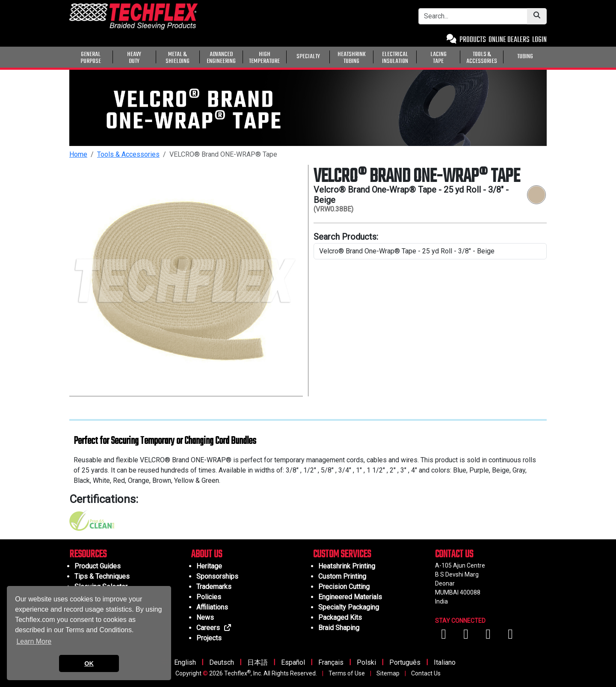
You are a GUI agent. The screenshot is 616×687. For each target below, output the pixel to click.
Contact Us (426, 673)
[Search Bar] (473, 16)
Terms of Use (347, 673)
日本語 (258, 662)
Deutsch (222, 662)
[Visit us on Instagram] (489, 636)
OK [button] (89, 663)
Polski (366, 662)
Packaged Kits (340, 617)
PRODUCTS (473, 40)
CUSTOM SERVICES (342, 555)
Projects (209, 638)
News (205, 617)
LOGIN (539, 40)
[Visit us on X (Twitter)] (510, 636)
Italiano (445, 662)
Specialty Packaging (349, 607)
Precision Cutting (344, 587)
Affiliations (212, 607)
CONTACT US (454, 555)
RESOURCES (88, 555)
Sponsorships (217, 576)
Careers (214, 628)
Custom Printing (342, 576)
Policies (209, 597)
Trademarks (214, 587)
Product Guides (98, 566)
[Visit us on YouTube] (467, 636)
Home (78, 154)
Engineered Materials (350, 597)
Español (293, 662)
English (185, 662)
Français (331, 662)
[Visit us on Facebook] (444, 636)
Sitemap (388, 673)
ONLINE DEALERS (509, 40)
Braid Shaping (339, 628)
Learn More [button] (34, 641)
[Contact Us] (452, 40)
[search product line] (430, 251)
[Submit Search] (537, 16)
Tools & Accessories (128, 154)
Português (405, 662)
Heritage (209, 566)
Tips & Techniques (102, 576)
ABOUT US (207, 555)
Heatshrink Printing (347, 566)
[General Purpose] (548, 56)
